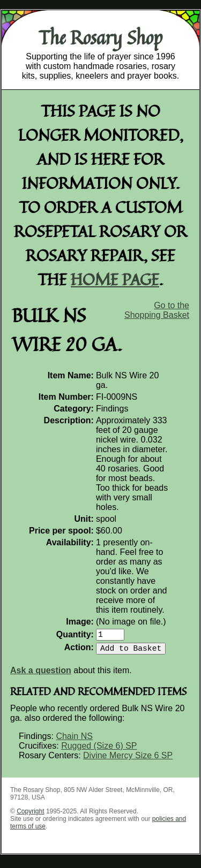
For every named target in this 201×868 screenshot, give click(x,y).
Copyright (30, 816)
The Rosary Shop (100, 37)
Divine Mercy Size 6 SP (128, 760)
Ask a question (41, 675)
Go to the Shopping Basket (157, 310)
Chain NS (74, 740)
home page (115, 279)
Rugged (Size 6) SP (99, 750)
